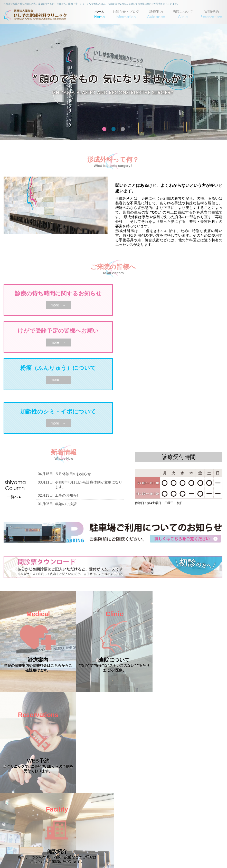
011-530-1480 (124, 845)
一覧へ (15, 497)
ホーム (100, 14)
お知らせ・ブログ (126, 14)
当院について (183, 14)
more (58, 305)
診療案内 (156, 14)
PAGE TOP (114, 773)
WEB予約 (211, 14)
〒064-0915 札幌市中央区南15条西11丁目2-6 (111, 803)
